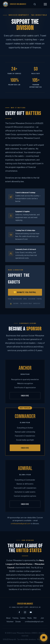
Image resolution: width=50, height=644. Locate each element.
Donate (18, 622)
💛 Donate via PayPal (25, 295)
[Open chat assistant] (44, 638)
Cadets (23, 618)
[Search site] (35, 4)
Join (42, 618)
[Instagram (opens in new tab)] (25, 612)
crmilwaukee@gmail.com (20, 523)
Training (15, 618)
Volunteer (10, 622)
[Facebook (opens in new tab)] (19, 612)
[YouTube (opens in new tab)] (31, 612)
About (8, 618)
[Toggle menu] (45, 4)
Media (30, 618)
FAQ (35, 618)
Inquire (25, 399)
